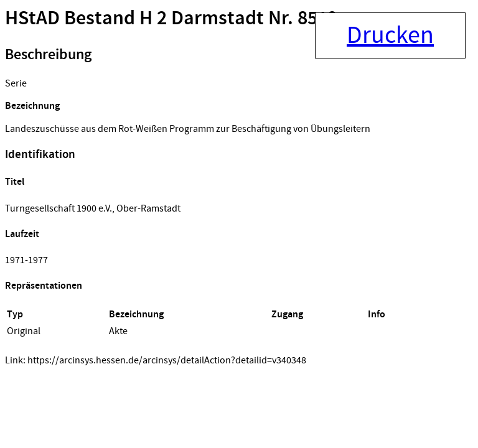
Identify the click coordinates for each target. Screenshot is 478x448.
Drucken (390, 35)
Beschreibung (48, 55)
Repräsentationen (44, 286)
